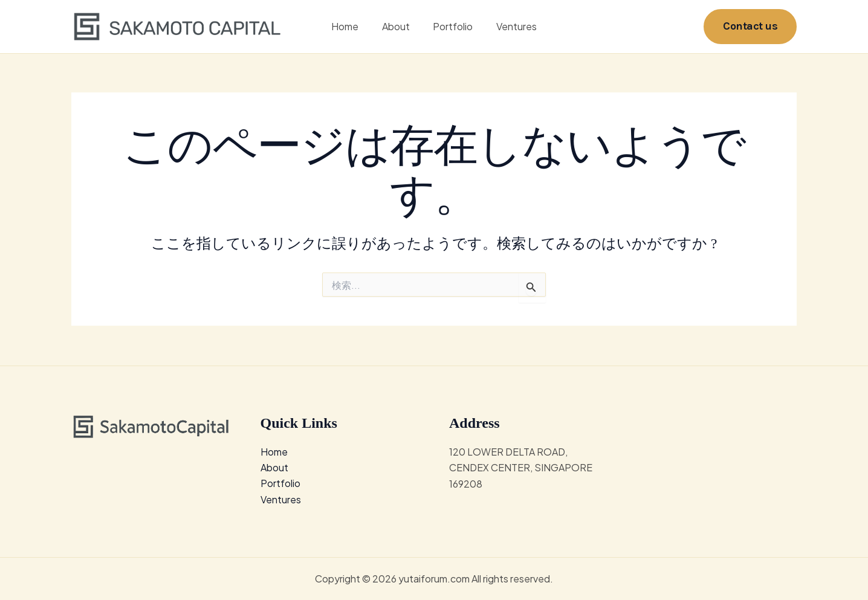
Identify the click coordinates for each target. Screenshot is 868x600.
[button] (750, 27)
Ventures (510, 27)
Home (351, 27)
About (398, 27)
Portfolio (451, 27)
